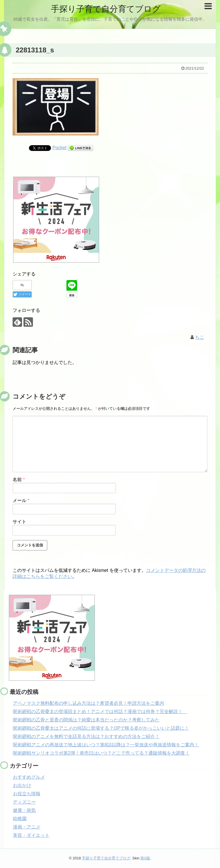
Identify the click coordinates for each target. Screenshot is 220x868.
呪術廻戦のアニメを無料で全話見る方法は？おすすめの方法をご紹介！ (86, 736)
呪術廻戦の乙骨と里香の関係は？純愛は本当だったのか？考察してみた (86, 720)
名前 (19, 479)
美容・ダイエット (31, 835)
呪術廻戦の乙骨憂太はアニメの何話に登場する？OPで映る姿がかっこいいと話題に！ (101, 728)
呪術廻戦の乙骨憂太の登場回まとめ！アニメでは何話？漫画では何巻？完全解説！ (100, 711)
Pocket (59, 148)
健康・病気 (24, 810)
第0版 (145, 858)
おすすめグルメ (29, 777)
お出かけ (22, 785)
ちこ (200, 337)
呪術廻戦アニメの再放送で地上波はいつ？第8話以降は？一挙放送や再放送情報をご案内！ (106, 745)
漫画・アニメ (27, 827)
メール (21, 500)
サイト (19, 522)
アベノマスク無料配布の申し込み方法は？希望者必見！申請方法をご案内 (89, 703)
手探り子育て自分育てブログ (106, 9)
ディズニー (24, 802)
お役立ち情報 (27, 794)
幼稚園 (20, 819)
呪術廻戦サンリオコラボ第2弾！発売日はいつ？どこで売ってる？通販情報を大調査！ (101, 753)
